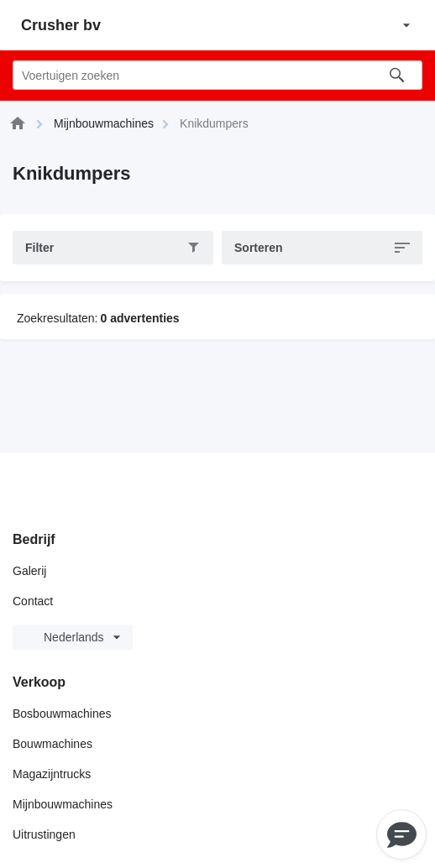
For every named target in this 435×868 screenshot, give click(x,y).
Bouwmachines (52, 744)
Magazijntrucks (52, 774)
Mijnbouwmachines (63, 804)
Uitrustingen (44, 834)
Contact (33, 601)
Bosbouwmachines (62, 714)
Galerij (29, 571)
